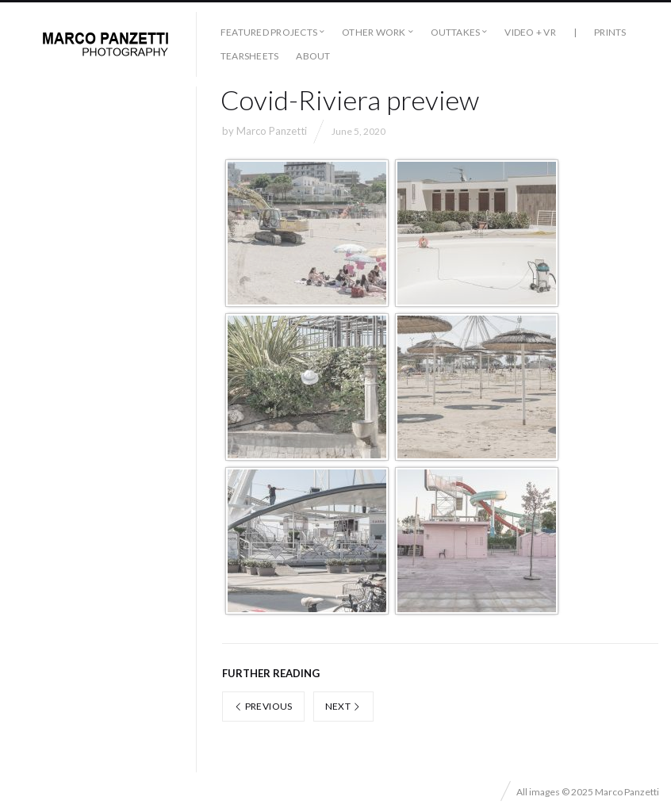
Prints (610, 32)
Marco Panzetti (272, 131)
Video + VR (530, 32)
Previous (263, 706)
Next (343, 706)
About (313, 56)
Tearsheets (249, 56)
